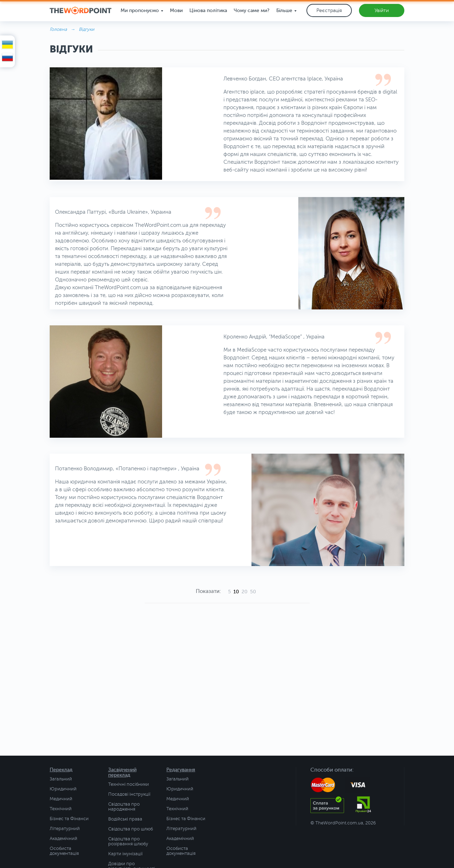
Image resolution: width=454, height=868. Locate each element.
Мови (176, 10)
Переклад (61, 770)
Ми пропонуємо (140, 10)
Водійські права (125, 819)
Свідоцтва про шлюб (131, 829)
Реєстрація (329, 10)
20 (245, 592)
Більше (284, 10)
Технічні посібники (129, 784)
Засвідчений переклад (122, 772)
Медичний (61, 799)
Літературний (65, 829)
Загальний (61, 779)
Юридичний (63, 789)
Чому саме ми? (252, 10)
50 (253, 592)
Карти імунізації (125, 854)
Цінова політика (208, 10)
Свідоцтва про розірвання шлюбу (128, 841)
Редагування (181, 770)
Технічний (61, 809)
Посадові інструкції (129, 794)
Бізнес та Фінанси (69, 819)
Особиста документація (64, 851)
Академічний (63, 839)
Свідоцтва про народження (124, 807)
